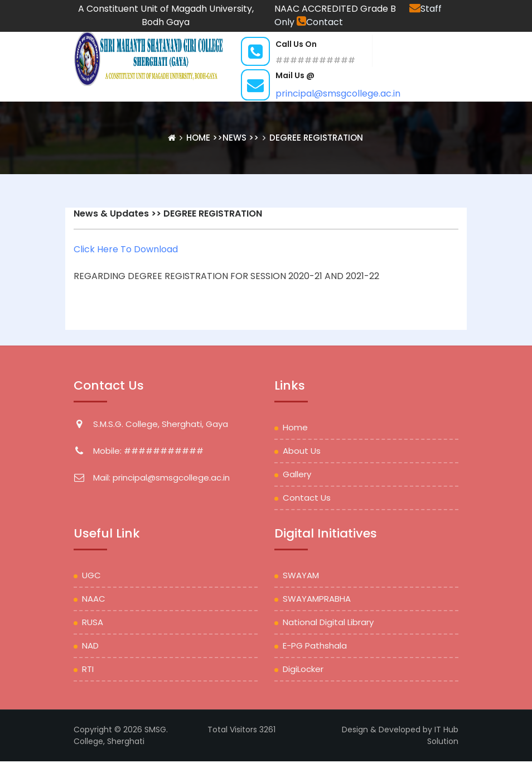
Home (199, 138)
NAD (90, 646)
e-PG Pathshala (315, 646)
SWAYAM (301, 575)
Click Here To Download (126, 249)
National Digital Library (328, 622)
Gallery (297, 474)
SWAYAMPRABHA (317, 599)
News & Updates (111, 213)
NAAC (94, 599)
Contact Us (307, 498)
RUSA (93, 622)
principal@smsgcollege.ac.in (338, 93)
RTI (88, 669)
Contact (320, 22)
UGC (91, 575)
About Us (302, 451)
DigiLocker (303, 669)
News (234, 138)
